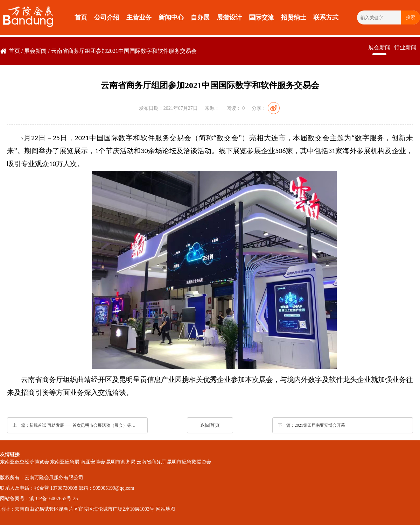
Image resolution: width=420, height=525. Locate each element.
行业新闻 (405, 47)
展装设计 (229, 17)
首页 (81, 17)
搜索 (411, 17)
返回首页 (210, 425)
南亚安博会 (93, 462)
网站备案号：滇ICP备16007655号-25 (39, 499)
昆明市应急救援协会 (189, 462)
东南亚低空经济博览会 (24, 462)
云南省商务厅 (151, 462)
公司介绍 (107, 17)
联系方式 (326, 17)
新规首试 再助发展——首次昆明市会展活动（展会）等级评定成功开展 (84, 425)
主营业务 (139, 17)
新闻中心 (171, 17)
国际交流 (261, 17)
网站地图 (166, 509)
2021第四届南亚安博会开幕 (320, 425)
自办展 (200, 17)
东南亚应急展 (65, 462)
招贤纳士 (294, 17)
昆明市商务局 (121, 462)
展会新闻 (35, 51)
